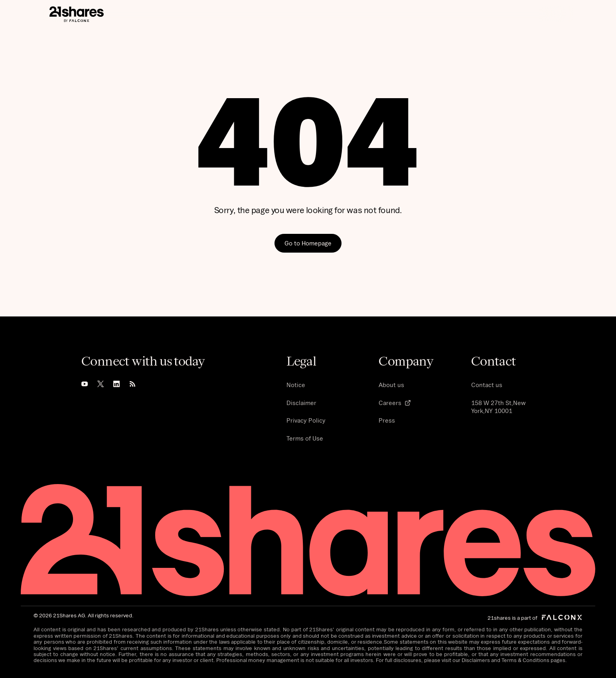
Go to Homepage (308, 243)
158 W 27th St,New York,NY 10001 (498, 407)
